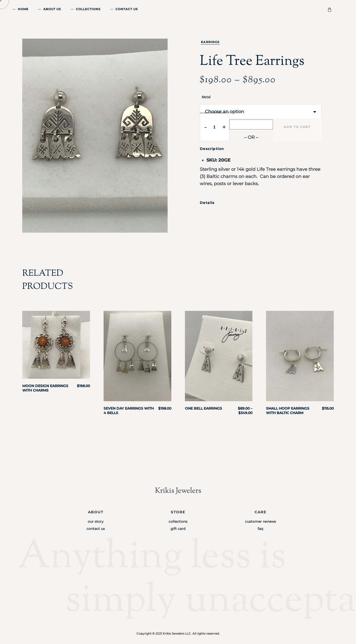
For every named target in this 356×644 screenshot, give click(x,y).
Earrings (210, 42)
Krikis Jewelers (178, 491)
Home (23, 9)
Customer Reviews (260, 521)
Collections (88, 9)
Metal (206, 97)
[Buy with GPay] (251, 124)
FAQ (260, 529)
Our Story (96, 521)
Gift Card (178, 529)
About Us (52, 9)
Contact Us (127, 9)
